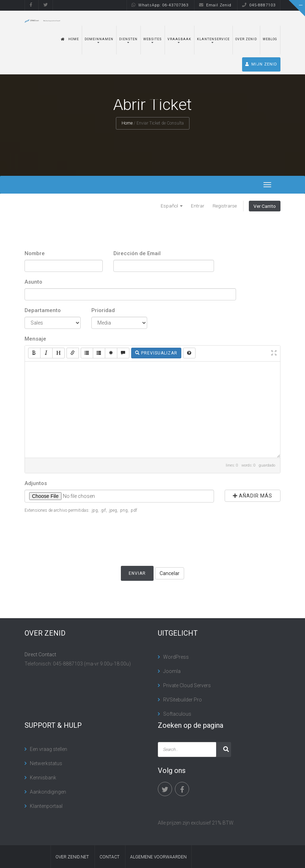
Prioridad (103, 310)
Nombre (35, 253)
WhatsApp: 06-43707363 (160, 5)
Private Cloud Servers (187, 685)
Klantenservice (213, 39)
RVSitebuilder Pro (183, 700)
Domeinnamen (99, 39)
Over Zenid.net (72, 857)
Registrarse (225, 206)
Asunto (33, 282)
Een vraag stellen (49, 749)
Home (70, 39)
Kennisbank (43, 778)
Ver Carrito (265, 206)
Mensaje (35, 339)
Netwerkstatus (46, 763)
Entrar (198, 206)
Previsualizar (156, 353)
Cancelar (170, 573)
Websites (152, 39)
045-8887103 (259, 5)
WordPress (176, 657)
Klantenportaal (46, 806)
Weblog (270, 39)
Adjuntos (36, 483)
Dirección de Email (137, 253)
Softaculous (177, 714)
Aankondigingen (48, 792)
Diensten (128, 39)
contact (109, 857)
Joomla (172, 671)
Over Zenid (246, 39)
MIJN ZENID (261, 64)
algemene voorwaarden (158, 857)
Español (172, 206)
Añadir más (253, 496)
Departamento (43, 310)
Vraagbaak (179, 39)
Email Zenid (215, 5)
